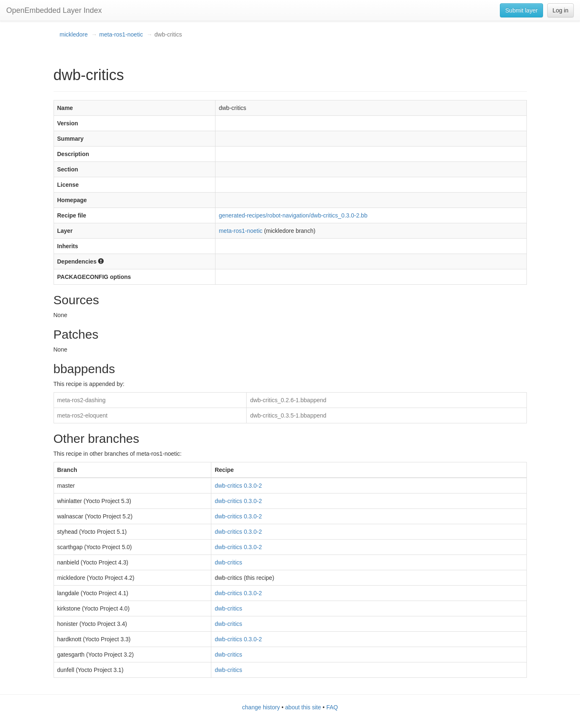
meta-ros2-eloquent (82, 415)
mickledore (74, 34)
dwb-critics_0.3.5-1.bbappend (288, 415)
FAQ (332, 707)
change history (261, 707)
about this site (303, 707)
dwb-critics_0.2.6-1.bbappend (288, 400)
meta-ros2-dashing (82, 400)
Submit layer (521, 10)
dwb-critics (228, 562)
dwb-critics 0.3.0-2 (238, 486)
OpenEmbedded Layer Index (54, 10)
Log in (560, 10)
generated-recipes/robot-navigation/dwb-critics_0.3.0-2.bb (293, 215)
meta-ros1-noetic (121, 34)
